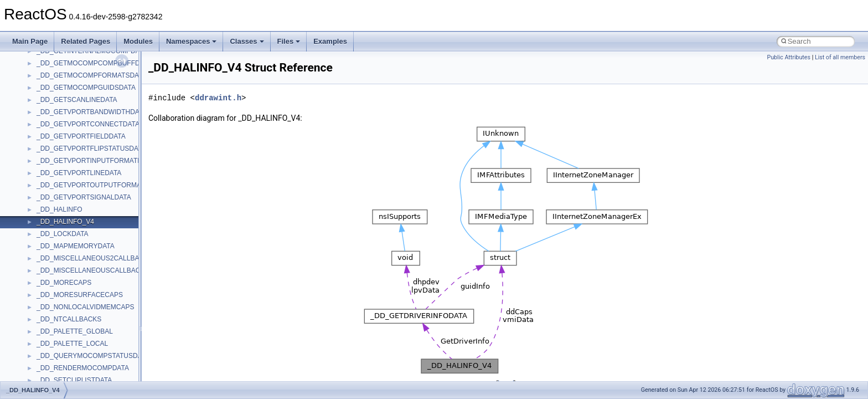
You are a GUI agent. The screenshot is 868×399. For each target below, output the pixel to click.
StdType (49, 173)
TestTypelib (53, 198)
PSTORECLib (57, 64)
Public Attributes (789, 57)
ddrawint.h (218, 98)
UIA (42, 259)
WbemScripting (59, 344)
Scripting (50, 100)
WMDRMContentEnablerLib (77, 381)
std (41, 149)
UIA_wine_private (63, 271)
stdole (45, 161)
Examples (330, 41)
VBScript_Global (61, 295)
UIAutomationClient (65, 283)
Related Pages (86, 41)
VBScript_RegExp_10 (69, 308)
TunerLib (50, 234)
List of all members (840, 57)
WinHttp (48, 369)
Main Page (30, 41)
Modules (138, 41)
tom (42, 222)
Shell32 (48, 125)
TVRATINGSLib (60, 247)
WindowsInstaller (62, 356)
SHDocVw (52, 112)
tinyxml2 (49, 210)
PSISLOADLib (58, 52)
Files (289, 41)
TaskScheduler (58, 186)
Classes (247, 41)
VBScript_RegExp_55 (69, 320)
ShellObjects (55, 137)
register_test (55, 88)
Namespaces (192, 41)
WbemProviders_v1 (66, 332)
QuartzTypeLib (58, 76)
